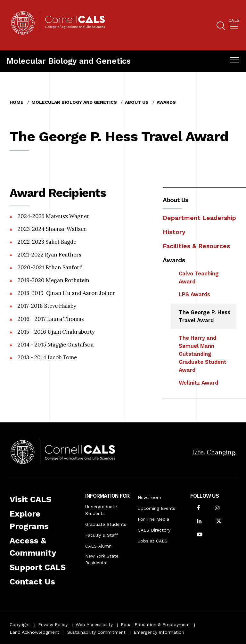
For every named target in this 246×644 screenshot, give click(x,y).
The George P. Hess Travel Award (205, 316)
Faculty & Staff (102, 535)
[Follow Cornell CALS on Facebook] (199, 508)
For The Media (153, 519)
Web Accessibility (94, 624)
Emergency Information (159, 632)
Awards (166, 102)
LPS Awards (194, 294)
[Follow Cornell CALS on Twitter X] (219, 522)
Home (16, 102)
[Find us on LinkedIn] (199, 522)
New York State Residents (102, 559)
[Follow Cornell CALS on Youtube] (200, 535)
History (174, 232)
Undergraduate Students (101, 510)
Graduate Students (106, 524)
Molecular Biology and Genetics (69, 61)
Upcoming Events (156, 508)
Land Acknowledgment (34, 632)
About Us (137, 102)
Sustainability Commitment (96, 632)
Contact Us (32, 582)
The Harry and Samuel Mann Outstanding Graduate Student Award (203, 354)
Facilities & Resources (196, 246)
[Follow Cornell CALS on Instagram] (217, 508)
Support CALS (38, 567)
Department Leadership (199, 218)
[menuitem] (234, 25)
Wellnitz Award (198, 383)
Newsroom (149, 497)
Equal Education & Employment (155, 624)
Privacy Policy (53, 624)
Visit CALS (30, 499)
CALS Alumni (99, 546)
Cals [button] (234, 20)
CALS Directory (154, 530)
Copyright (20, 624)
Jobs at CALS (153, 541)
